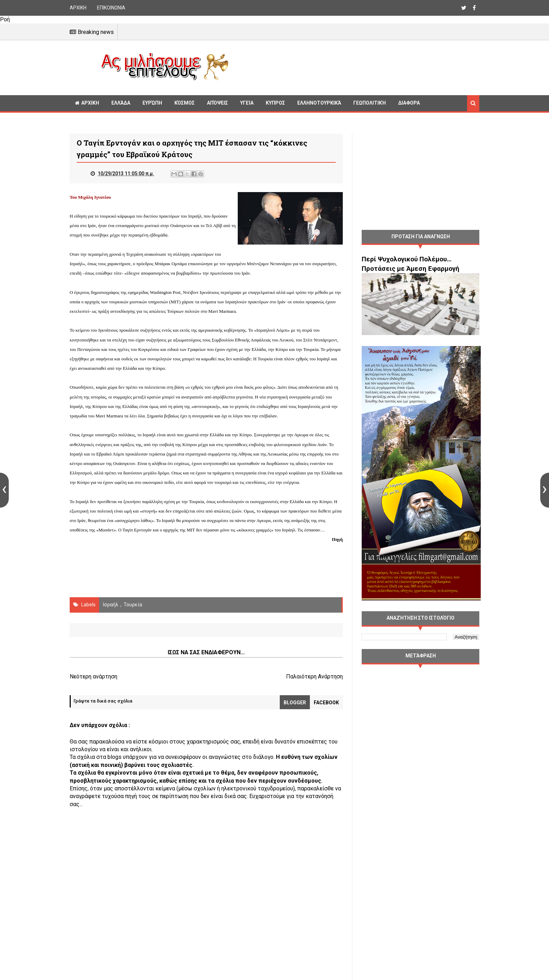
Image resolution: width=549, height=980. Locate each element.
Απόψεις (217, 103)
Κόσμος (185, 103)
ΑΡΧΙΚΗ (78, 8)
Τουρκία (133, 605)
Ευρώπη (152, 103)
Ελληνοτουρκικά (319, 103)
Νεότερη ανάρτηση (93, 676)
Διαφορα (409, 103)
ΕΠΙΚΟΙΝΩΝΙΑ (111, 8)
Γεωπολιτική (370, 103)
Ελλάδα (121, 103)
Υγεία (247, 103)
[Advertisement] (357, 66)
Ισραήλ (111, 605)
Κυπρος (275, 103)
